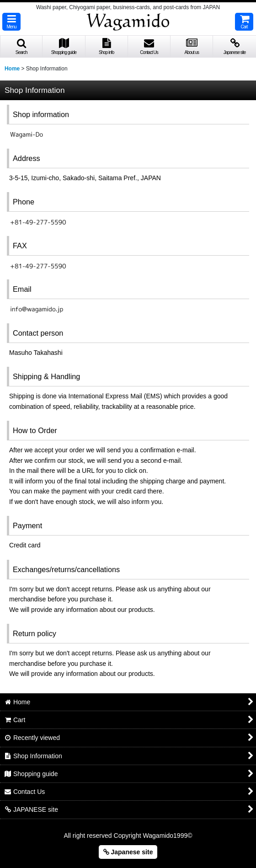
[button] (11, 22)
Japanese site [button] (128, 852)
